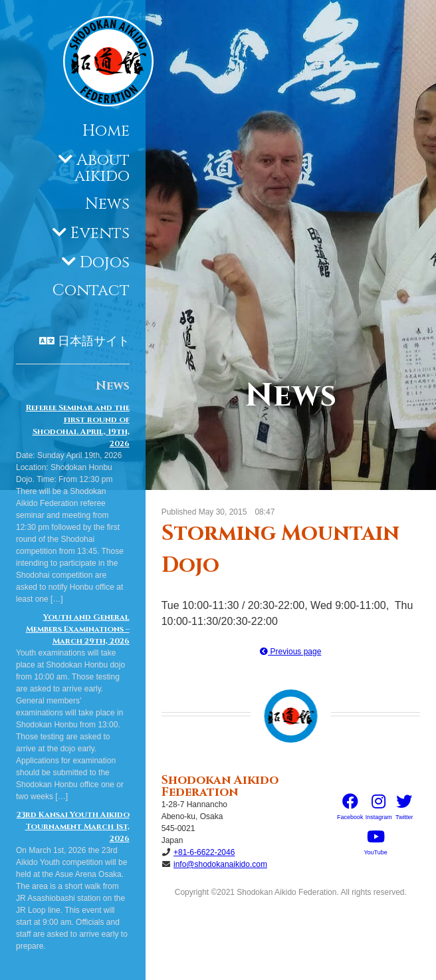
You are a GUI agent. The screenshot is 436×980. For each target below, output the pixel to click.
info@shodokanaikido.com (220, 864)
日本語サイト (94, 341)
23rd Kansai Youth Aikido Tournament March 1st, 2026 (73, 826)
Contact (91, 291)
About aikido (102, 168)
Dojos (105, 263)
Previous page (290, 652)
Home (106, 131)
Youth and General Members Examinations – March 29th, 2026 (78, 629)
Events (100, 233)
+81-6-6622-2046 (204, 852)
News (107, 204)
